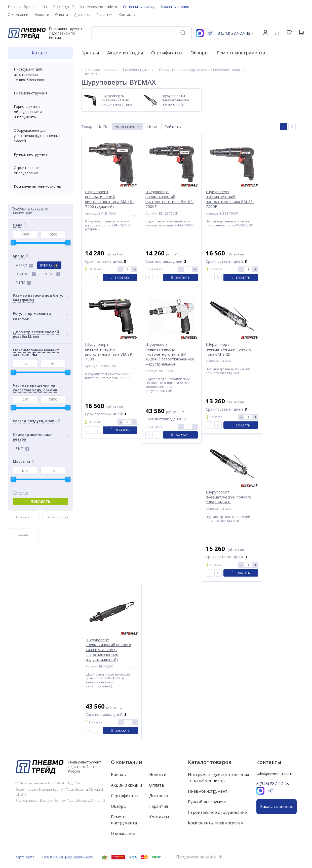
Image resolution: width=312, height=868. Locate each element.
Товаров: (89, 126)
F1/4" (23, 448)
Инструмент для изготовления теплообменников (41, 74)
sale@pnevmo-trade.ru (99, 7)
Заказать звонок (175, 7)
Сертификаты (167, 53)
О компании (127, 762)
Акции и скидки (125, 53)
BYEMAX (49, 265)
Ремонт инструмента (241, 53)
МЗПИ (23, 282)
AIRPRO (24, 265)
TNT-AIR (52, 274)
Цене (152, 126)
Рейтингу (173, 126)
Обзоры (200, 53)
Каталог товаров (210, 762)
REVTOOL (26, 274)
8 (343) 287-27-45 (234, 33)
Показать (41, 501)
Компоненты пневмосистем (41, 186)
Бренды (90, 53)
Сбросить (21, 492)
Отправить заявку (139, 7)
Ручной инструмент (41, 154)
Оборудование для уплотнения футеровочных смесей (41, 136)
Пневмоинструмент (41, 93)
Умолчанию (125, 126)
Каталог (41, 53)
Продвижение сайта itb (199, 857)
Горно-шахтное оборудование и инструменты (41, 112)
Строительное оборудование (41, 170)
